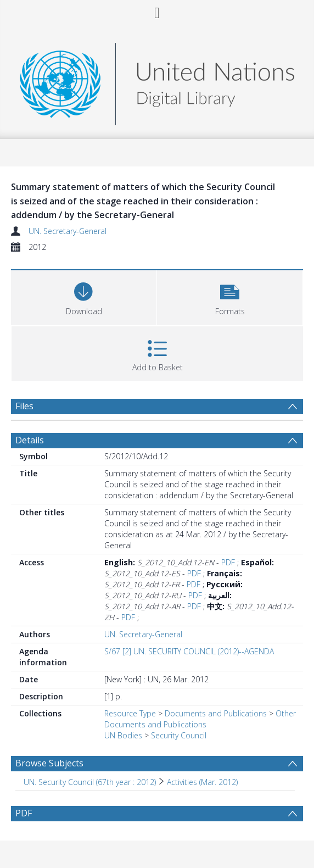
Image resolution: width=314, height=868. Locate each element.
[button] (230, 296)
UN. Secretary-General (68, 231)
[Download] (84, 296)
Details (30, 440)
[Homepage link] (157, 81)
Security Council (179, 735)
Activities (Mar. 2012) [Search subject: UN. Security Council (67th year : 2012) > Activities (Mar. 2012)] (202, 782)
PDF (228, 562)
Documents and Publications (216, 713)
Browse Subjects (49, 763)
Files (24, 406)
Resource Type (130, 713)
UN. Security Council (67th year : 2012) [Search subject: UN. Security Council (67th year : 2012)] (90, 782)
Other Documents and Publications (200, 719)
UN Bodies (123, 735)
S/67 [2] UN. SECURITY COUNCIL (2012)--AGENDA (189, 651)
